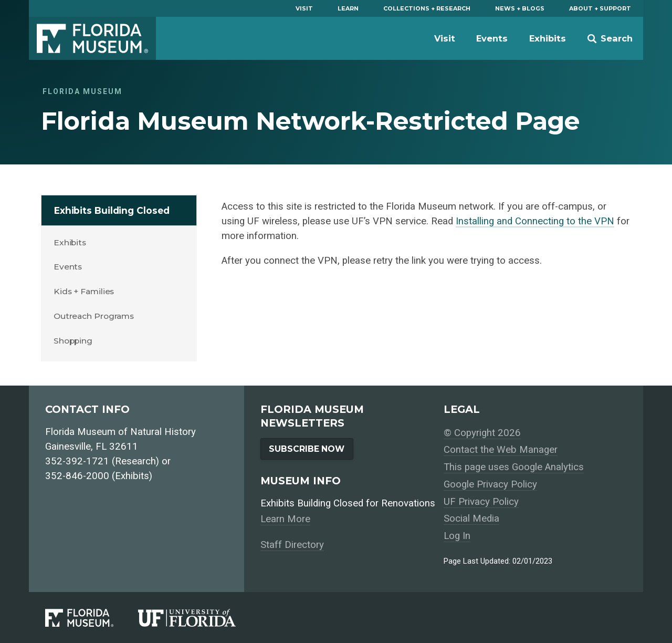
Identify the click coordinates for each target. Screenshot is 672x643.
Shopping (73, 341)
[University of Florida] (199, 618)
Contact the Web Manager (501, 450)
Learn (348, 8)
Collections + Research (427, 8)
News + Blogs (520, 8)
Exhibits (548, 38)
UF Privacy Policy (481, 502)
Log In (457, 536)
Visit (304, 8)
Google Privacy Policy (490, 484)
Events (492, 38)
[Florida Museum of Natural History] (92, 618)
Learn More (285, 519)
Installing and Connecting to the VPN (535, 221)
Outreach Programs (94, 316)
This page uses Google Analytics (514, 467)
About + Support (600, 8)
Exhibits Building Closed (112, 210)
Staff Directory (292, 545)
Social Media (471, 518)
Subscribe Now (307, 449)
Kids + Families (84, 291)
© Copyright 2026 (482, 433)
